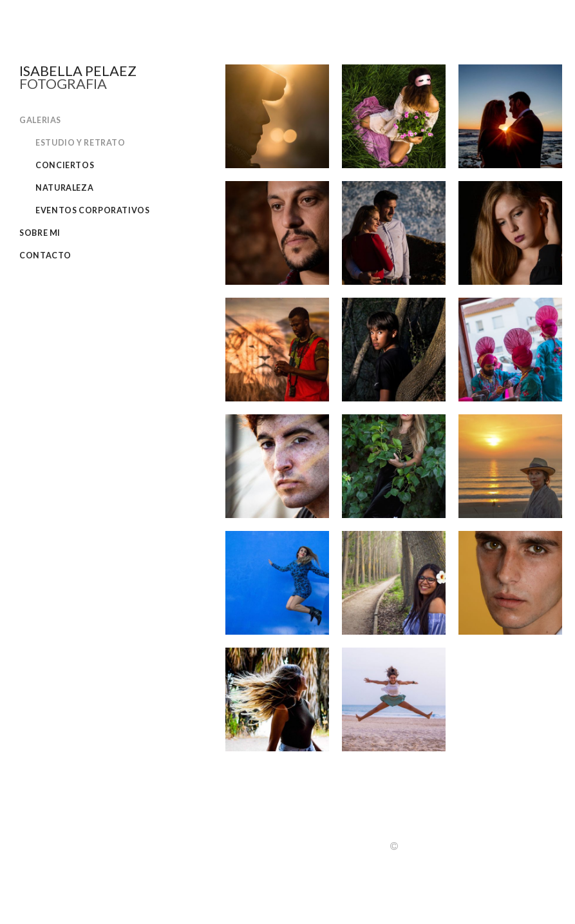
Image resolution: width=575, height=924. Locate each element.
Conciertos (65, 165)
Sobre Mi (40, 233)
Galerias (40, 120)
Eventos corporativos (93, 210)
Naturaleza (64, 188)
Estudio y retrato (80, 143)
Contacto (45, 255)
